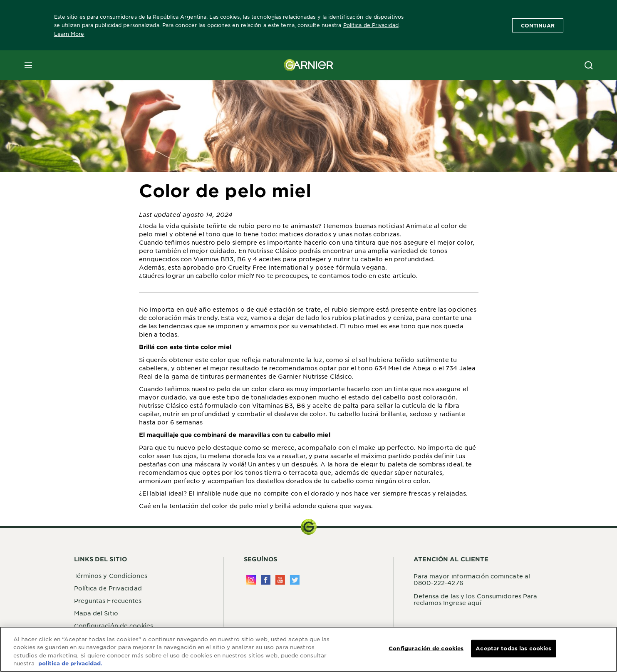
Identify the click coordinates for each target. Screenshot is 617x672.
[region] (308, 649)
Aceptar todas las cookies (513, 648)
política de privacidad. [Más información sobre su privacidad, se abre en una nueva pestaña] (70, 663)
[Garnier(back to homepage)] (309, 65)
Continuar (538, 25)
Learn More (69, 34)
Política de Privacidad (371, 25)
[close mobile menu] (28, 65)
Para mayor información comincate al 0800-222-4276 (472, 579)
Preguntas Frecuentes (108, 600)
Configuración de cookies (114, 625)
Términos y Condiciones (111, 575)
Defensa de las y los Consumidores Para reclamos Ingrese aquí (476, 599)
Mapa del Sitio (96, 613)
